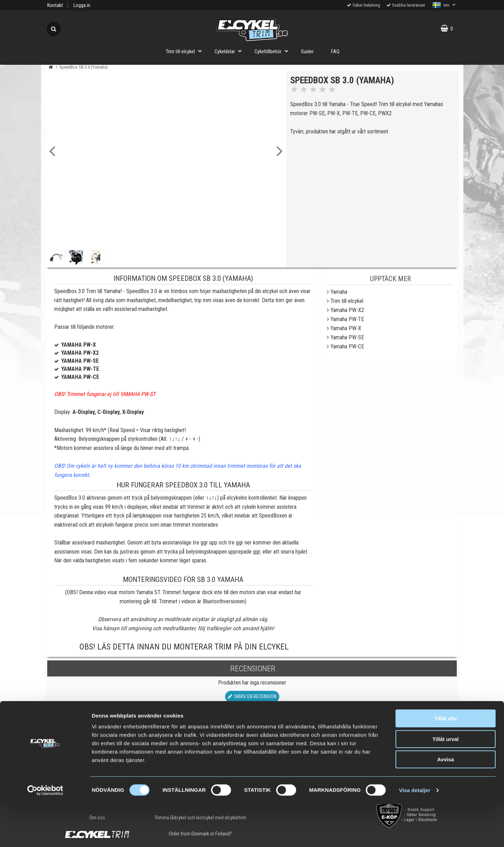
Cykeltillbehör (273, 51)
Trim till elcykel (186, 51)
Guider (307, 52)
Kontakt (55, 5)
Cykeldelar (230, 51)
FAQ (335, 52)
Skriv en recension (252, 697)
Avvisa (446, 802)
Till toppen (252, 725)
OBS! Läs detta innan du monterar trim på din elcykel (184, 647)
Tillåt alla (446, 761)
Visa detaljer (415, 833)
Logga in (82, 5)
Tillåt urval (446, 782)
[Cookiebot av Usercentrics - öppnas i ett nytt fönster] (45, 833)
